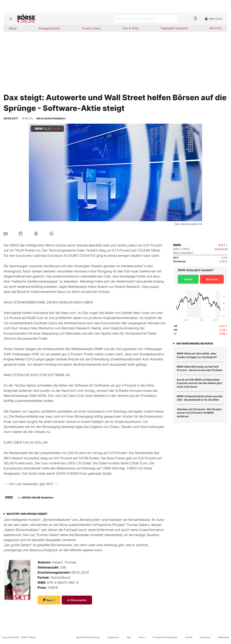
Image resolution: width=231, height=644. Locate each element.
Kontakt (189, 637)
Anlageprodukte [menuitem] (49, 28)
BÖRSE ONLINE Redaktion (38, 497)
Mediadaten (224, 637)
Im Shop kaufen (77, 600)
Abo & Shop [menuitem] (130, 28)
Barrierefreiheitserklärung (88, 637)
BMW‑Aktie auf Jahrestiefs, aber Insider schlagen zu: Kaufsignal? (197, 355)
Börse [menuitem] (13, 28)
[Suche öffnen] (146, 19)
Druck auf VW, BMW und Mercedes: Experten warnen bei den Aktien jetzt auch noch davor (199, 383)
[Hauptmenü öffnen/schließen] (11, 19)
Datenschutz (113, 637)
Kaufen (188, 279)
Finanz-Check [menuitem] (91, 28)
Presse (142, 637)
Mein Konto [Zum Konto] (213, 19)
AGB (129, 637)
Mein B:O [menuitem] (215, 28)
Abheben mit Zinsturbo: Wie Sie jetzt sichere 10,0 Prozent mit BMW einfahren (199, 413)
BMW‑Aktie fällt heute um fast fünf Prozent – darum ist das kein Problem (200, 368)
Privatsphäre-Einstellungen (165, 637)
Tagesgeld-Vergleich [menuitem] (174, 28)
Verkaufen (212, 279)
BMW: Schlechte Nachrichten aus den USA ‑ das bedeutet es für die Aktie (200, 398)
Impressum (205, 637)
